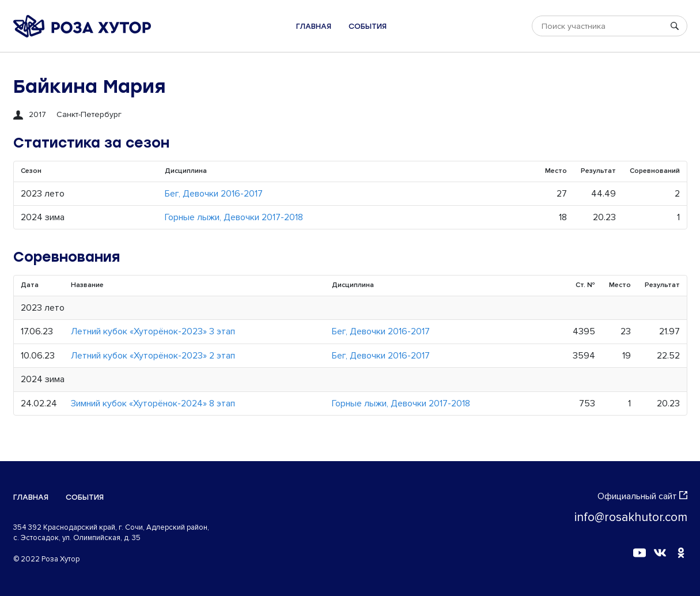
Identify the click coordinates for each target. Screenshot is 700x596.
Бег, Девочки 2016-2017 (214, 194)
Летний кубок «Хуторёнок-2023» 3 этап (153, 331)
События (368, 26)
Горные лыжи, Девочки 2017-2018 (234, 217)
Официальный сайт (642, 496)
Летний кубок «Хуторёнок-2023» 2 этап (153, 356)
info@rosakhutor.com (631, 517)
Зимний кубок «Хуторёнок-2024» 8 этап (153, 403)
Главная (314, 26)
